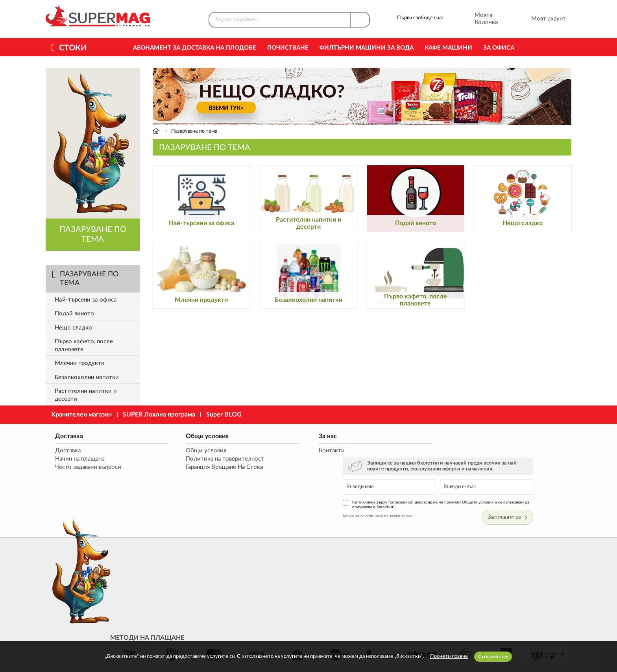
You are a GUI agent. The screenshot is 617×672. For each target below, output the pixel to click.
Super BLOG (224, 415)
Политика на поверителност (206, 459)
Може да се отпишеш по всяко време (422, 488)
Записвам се (545, 490)
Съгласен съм (493, 657)
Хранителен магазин (81, 415)
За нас (290, 436)
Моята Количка (476, 19)
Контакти (294, 451)
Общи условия (189, 436)
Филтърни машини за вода (367, 48)
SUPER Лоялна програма (159, 415)
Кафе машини (448, 48)
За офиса (499, 48)
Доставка (67, 436)
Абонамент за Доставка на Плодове (195, 48)
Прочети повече (449, 656)
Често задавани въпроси (87, 467)
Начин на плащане (78, 459)
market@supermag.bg (523, 580)
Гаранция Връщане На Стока (206, 467)
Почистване (288, 48)
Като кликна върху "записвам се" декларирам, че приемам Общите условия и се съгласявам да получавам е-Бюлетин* (478, 476)
